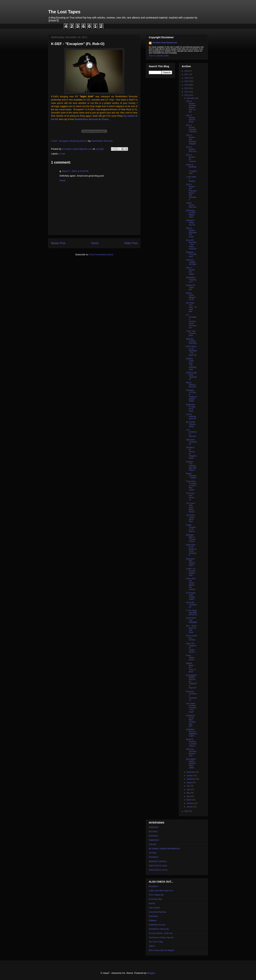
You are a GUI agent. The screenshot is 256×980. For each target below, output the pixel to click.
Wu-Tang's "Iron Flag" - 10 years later (191, 307)
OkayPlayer (153, 916)
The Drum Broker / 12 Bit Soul (161, 933)
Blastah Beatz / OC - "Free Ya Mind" (191, 668)
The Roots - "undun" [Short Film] (191, 518)
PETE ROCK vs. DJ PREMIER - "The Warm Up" (192, 351)
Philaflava (153, 921)
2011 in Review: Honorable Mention (191, 128)
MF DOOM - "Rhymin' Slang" (191, 424)
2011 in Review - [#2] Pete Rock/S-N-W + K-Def (191, 107)
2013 (187, 88)
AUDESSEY (154, 827)
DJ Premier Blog (155, 899)
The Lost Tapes (64, 12)
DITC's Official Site (156, 895)
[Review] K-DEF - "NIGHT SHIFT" (191, 562)
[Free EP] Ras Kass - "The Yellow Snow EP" (191, 245)
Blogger (151, 973)
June (189, 789)
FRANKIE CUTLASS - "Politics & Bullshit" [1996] (191, 396)
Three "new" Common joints (191, 333)
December (191, 98)
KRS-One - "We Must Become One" (191, 753)
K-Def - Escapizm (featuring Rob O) (69, 141)
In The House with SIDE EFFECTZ (191, 613)
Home (95, 243)
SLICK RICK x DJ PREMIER (192, 620)
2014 (187, 85)
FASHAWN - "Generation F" (191, 280)
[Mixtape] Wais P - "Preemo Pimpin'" (191, 538)
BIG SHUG (153, 832)
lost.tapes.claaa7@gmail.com (165, 43)
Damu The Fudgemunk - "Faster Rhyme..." (191, 648)
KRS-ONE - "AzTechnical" (191, 605)
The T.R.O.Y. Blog (156, 942)
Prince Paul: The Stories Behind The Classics (191, 584)
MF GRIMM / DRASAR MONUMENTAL (164, 849)
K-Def (62, 154)
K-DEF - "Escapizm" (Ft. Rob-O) (191, 528)
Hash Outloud (154, 908)
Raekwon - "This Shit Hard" (191, 254)
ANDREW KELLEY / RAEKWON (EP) (191, 733)
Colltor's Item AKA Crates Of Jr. (161, 891)
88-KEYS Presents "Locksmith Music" (191, 743)
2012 (187, 92)
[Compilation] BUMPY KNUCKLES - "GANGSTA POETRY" (192, 682)
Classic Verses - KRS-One (191, 205)
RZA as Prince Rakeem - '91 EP (191, 296)
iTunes (105, 119)
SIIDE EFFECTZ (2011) (158, 870)
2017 (187, 74)
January (190, 807)
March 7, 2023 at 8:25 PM (75, 171)
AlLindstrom (154, 886)
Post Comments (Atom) (101, 255)
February (190, 803)
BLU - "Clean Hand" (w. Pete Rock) (191, 629)
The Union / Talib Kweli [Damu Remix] (191, 508)
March (189, 800)
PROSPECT (154, 857)
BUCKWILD (154, 836)
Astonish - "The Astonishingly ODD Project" (191, 466)
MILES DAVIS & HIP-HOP (191, 385)
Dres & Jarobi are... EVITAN (192, 638)
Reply (62, 180)
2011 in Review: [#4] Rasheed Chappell (191, 139)
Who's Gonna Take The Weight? (162, 950)
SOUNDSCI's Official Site (159, 929)
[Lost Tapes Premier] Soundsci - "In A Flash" (191, 708)
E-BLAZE (153, 844)
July (188, 786)
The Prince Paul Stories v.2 (190, 496)
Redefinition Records (86, 119)
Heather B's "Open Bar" (191, 287)
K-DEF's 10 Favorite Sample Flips (191, 572)
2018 (187, 71)
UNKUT (152, 946)
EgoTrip (152, 903)
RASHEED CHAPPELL (158, 862)
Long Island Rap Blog (157, 912)
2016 (187, 78)
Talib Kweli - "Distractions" (191, 442)
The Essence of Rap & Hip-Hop (161, 938)
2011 (187, 95)
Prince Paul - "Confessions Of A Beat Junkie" (191, 486)
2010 (187, 811)
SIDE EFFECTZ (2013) (158, 866)
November (191, 772)
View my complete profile (159, 56)
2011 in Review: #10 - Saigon (191, 271)
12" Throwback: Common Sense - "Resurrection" (191, 321)
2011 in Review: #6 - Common (191, 158)
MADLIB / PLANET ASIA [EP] (191, 341)
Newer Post (58, 243)
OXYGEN (153, 853)
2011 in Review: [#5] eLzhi (191, 149)
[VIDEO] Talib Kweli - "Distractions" (191, 376)
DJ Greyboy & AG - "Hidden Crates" (191, 596)
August (190, 783)
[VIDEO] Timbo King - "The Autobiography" (191, 364)
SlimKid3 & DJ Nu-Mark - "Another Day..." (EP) (191, 721)
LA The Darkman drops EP (191, 416)
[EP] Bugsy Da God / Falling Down (191, 214)
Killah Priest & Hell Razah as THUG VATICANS (191, 550)
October (190, 776)
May (188, 793)
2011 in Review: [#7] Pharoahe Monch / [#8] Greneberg (191, 192)
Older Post (131, 243)
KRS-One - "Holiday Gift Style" (191, 262)
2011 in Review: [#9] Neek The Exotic (191, 232)
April (189, 796)
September (191, 779)
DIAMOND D (154, 840)
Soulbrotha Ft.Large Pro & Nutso (191, 408)
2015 (187, 81)
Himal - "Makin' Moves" (190, 658)
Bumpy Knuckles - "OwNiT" (191, 476)
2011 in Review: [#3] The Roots (191, 119)
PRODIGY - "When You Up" (191, 223)
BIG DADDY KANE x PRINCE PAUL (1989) (191, 764)
